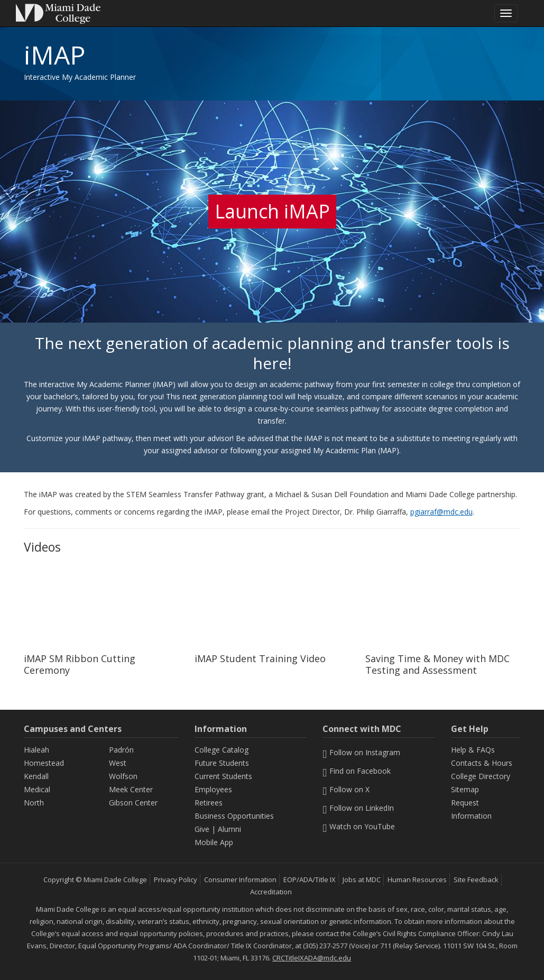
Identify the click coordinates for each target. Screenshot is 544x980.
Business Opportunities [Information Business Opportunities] (234, 816)
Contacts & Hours (482, 763)
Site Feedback (476, 880)
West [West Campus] (118, 763)
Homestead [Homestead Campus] (44, 763)
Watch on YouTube (359, 826)
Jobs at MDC (362, 880)
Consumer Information (240, 880)
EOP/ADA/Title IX (310, 880)
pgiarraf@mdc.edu (441, 512)
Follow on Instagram (361, 752)
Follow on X (346, 789)
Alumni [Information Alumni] (229, 829)
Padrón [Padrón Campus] (121, 750)
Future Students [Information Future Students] (222, 763)
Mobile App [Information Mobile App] (214, 842)
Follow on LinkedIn (358, 808)
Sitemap (465, 789)
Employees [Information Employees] (213, 789)
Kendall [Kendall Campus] (36, 776)
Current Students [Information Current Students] (223, 776)
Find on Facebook (357, 771)
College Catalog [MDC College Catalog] (222, 750)
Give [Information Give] (202, 829)
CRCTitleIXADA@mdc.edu (312, 958)
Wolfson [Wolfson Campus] (123, 776)
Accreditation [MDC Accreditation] (271, 892)
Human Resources (417, 880)
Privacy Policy (176, 880)
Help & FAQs (473, 750)
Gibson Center (133, 803)
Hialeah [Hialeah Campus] (36, 750)
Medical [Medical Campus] (37, 789)
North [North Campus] (34, 803)
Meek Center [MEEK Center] (131, 789)
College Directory (481, 776)
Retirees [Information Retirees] (209, 803)
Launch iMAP (272, 211)
